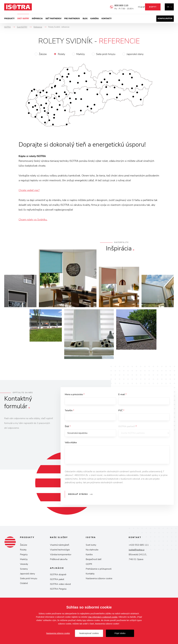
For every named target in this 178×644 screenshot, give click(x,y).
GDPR (89, 565)
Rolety (61, 54)
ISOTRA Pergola (58, 590)
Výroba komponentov (61, 555)
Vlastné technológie (60, 551)
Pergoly (24, 555)
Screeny (24, 570)
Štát (68, 428)
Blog (85, 19)
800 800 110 (117, 5)
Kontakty (107, 19)
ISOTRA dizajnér (58, 575)
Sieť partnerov (53, 19)
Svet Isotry (91, 546)
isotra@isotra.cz (137, 551)
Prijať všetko (120, 633)
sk (168, 7)
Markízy (81, 54)
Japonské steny (135, 54)
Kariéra (95, 19)
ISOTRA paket (57, 580)
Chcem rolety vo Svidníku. (33, 220)
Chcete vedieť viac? (29, 190)
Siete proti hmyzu (106, 54)
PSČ (121, 411)
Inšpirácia (37, 19)
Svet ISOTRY (23, 19)
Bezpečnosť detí (94, 560)
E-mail (122, 394)
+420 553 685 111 (139, 546)
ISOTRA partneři (127, 428)
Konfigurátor (165, 19)
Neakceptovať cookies (89, 633)
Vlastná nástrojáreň (60, 546)
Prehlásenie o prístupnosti (99, 570)
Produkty (9, 19)
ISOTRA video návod (60, 585)
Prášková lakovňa (59, 560)
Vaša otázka (71, 444)
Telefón (69, 411)
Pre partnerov (72, 19)
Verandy (24, 565)
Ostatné (24, 584)
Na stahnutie (92, 551)
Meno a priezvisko (75, 394)
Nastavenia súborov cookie (99, 579)
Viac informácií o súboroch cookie (103, 617)
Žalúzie (43, 54)
